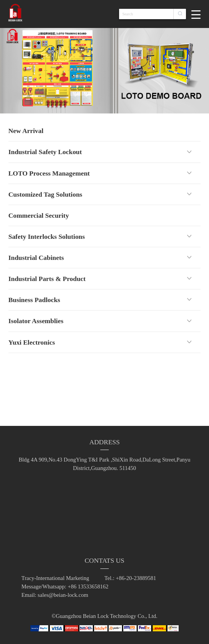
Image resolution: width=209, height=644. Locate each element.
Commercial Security (39, 215)
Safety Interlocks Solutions (47, 237)
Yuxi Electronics (32, 342)
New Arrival (26, 131)
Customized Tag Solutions (45, 194)
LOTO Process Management (49, 173)
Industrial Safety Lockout (45, 152)
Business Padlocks (34, 300)
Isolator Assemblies (36, 321)
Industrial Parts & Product (47, 279)
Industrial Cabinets (36, 258)
